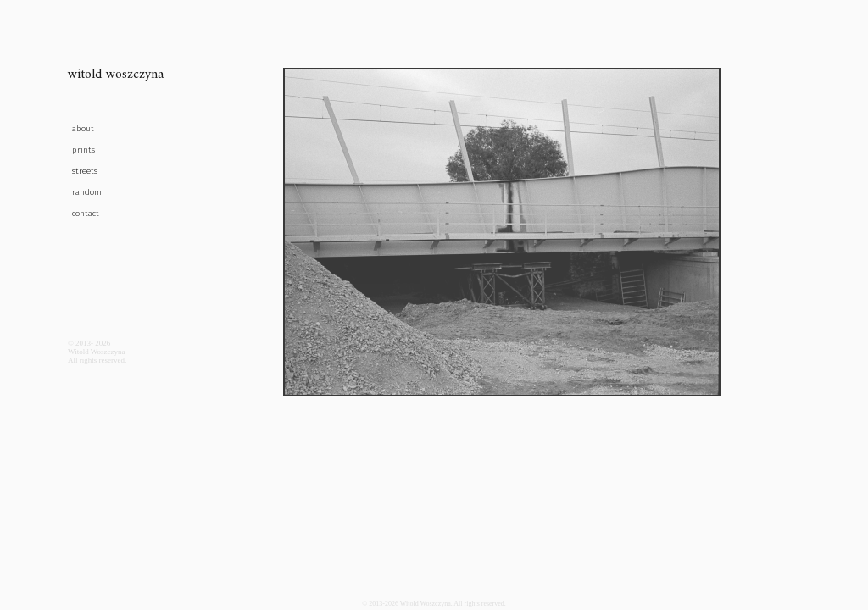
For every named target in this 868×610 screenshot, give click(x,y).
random (87, 192)
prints (83, 150)
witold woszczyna (116, 77)
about (83, 129)
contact (86, 213)
